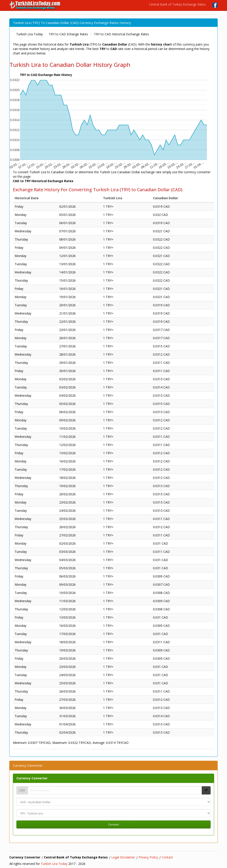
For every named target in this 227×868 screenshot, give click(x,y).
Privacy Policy (148, 857)
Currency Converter (32, 778)
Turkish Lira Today (54, 864)
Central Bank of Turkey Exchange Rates (177, 4)
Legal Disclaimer (123, 857)
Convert (113, 824)
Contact (167, 857)
